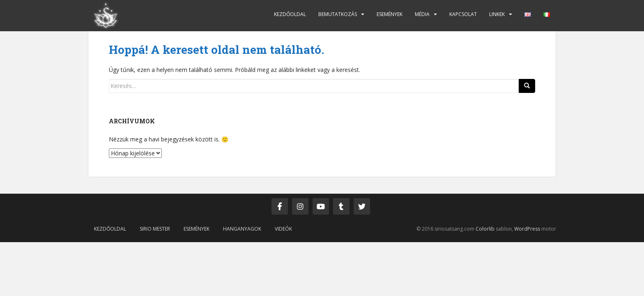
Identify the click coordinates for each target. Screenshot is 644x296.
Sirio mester (155, 229)
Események (390, 14)
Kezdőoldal (290, 14)
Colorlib (485, 229)
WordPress (527, 229)
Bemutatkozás (338, 14)
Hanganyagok (242, 229)
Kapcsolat (463, 14)
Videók (283, 229)
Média (422, 14)
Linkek (497, 14)
